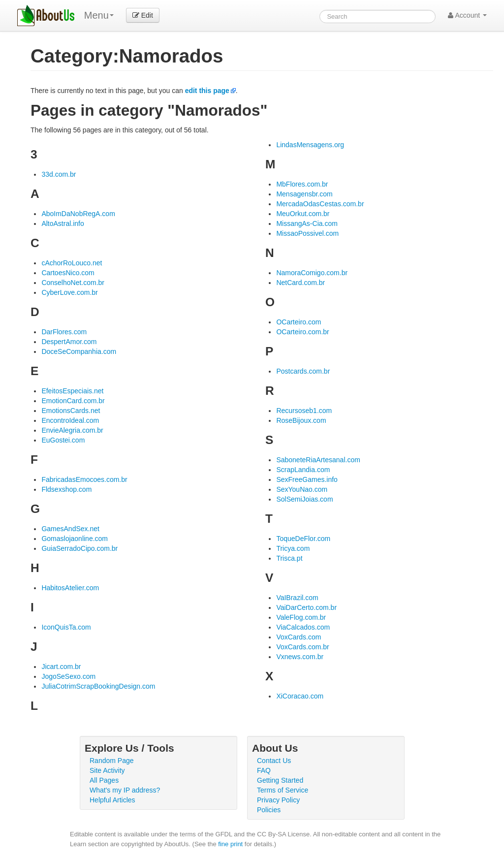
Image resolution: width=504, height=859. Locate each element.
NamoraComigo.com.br (312, 273)
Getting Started (280, 780)
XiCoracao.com (300, 696)
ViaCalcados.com (303, 627)
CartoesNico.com (68, 273)
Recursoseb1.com (304, 411)
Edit (143, 15)
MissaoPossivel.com (307, 233)
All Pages (104, 780)
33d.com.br (59, 174)
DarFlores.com (64, 332)
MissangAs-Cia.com (307, 223)
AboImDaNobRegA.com (78, 214)
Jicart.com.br (61, 667)
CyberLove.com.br (69, 292)
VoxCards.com (299, 637)
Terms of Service (283, 790)
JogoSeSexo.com (68, 676)
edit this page (207, 91)
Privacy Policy (278, 800)
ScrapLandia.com (303, 470)
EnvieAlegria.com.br (72, 430)
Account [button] (467, 15)
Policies (269, 810)
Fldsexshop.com (66, 489)
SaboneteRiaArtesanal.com (318, 460)
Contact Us (274, 761)
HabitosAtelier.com (70, 588)
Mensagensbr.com (304, 194)
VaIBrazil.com (297, 598)
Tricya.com (293, 548)
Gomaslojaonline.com (75, 539)
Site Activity (107, 770)
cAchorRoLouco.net (72, 263)
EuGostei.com (63, 440)
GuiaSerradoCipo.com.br (79, 548)
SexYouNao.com (302, 489)
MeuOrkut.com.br (303, 214)
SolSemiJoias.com (304, 499)
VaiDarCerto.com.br (306, 607)
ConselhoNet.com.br (73, 283)
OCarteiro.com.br (302, 332)
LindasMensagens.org (310, 145)
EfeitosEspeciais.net (72, 391)
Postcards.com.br (303, 371)
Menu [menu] (99, 15)
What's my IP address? (125, 790)
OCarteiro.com (299, 322)
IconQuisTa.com (66, 627)
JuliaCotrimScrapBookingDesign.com (98, 686)
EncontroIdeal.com (70, 420)
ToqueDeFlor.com (303, 539)
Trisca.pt (289, 558)
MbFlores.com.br (302, 184)
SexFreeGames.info (307, 479)
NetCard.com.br (300, 283)
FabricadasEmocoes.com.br (84, 479)
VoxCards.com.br (302, 647)
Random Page (112, 761)
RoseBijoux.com (301, 420)
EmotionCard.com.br (73, 401)
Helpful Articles (112, 800)
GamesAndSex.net (70, 529)
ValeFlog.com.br (301, 617)
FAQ (264, 770)
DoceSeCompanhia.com (79, 351)
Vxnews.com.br (300, 657)
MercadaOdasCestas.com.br (320, 204)
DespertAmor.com (69, 342)
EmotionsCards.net (71, 411)
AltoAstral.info (63, 223)
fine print (230, 844)
